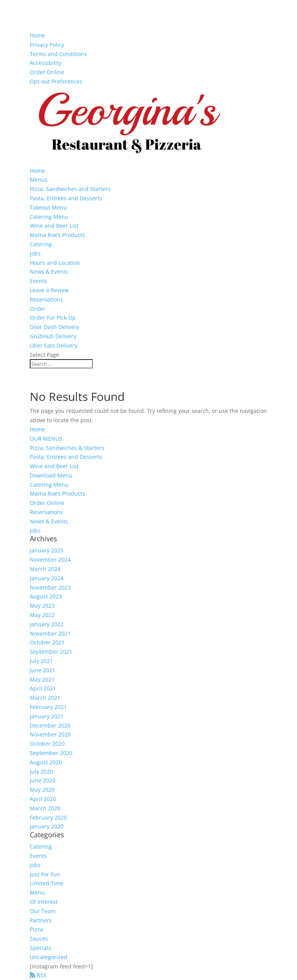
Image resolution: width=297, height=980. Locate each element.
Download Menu (51, 475)
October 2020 (47, 744)
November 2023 (50, 587)
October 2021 (47, 642)
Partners (41, 920)
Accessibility (46, 63)
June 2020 (43, 780)
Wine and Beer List (54, 226)
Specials (40, 948)
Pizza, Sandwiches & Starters (67, 448)
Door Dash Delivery (55, 327)
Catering (41, 244)
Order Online (47, 72)
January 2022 (47, 624)
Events (38, 281)
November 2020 (50, 734)
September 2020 (51, 753)
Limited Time (47, 883)
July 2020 (41, 771)
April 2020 (43, 799)
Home (37, 35)
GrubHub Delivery (53, 336)
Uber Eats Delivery (54, 345)
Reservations (46, 299)
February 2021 (48, 707)
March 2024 (45, 569)
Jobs (35, 253)
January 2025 (47, 550)
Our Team (43, 911)
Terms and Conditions (58, 54)
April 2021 (43, 688)
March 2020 (45, 808)
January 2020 (47, 826)
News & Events (49, 272)
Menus (39, 180)
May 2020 (42, 790)
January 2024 (47, 578)
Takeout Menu (48, 207)
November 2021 (50, 633)
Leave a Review (49, 290)
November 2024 (50, 560)
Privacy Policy (47, 45)
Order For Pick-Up (53, 318)
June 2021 (43, 670)
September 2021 (51, 652)
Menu (37, 892)
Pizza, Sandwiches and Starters (70, 189)
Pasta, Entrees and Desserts (66, 198)
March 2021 (45, 698)
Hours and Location (55, 263)
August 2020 (46, 762)
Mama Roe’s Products (57, 235)
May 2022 (42, 615)
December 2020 (50, 725)
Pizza (36, 929)
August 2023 (46, 596)
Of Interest (44, 902)
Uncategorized (49, 957)
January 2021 (47, 716)
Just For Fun (45, 874)
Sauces (39, 938)
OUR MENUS (46, 439)
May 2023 (42, 606)
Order (38, 309)
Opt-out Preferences (56, 81)
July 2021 (41, 661)
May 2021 (42, 679)
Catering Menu (49, 217)
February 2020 (48, 817)
